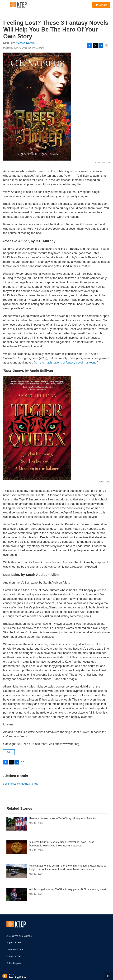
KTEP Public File (15, 950)
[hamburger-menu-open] (5, 5)
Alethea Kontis (25, 43)
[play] (5, 976)
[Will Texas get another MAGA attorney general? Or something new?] (17, 895)
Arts (9, 752)
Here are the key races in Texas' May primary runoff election (63, 818)
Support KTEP (14, 943)
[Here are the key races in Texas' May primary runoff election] (17, 824)
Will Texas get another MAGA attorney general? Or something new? (68, 889)
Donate (103, 5)
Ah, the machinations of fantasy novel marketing (66, 363)
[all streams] (109, 976)
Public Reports (14, 963)
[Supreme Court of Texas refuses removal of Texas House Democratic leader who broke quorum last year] (17, 847)
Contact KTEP (14, 956)
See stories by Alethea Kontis (21, 784)
